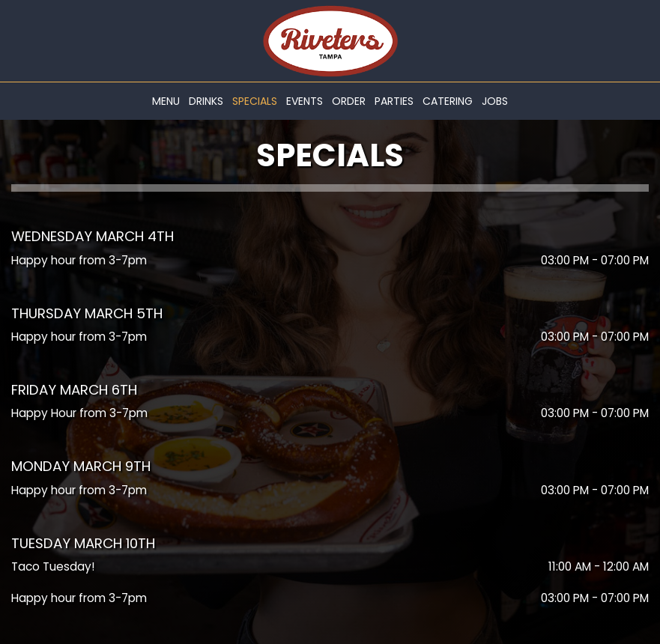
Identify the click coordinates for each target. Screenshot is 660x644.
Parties (394, 101)
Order (349, 101)
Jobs (495, 101)
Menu (166, 101)
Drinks (206, 101)
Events (305, 101)
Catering (448, 101)
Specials (255, 101)
